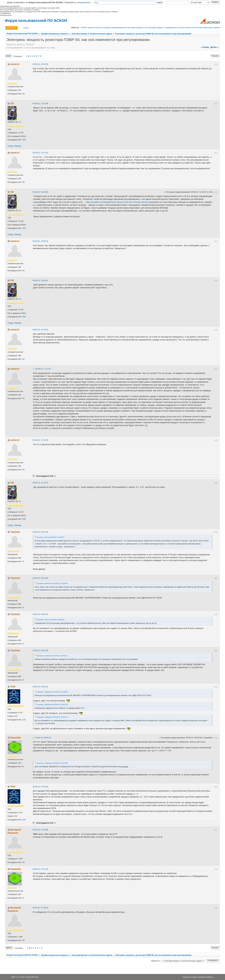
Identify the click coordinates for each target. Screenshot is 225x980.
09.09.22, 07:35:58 (40, 830)
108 (23, 862)
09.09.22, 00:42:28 (40, 532)
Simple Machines (32, 977)
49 (23, 767)
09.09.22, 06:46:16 (43, 738)
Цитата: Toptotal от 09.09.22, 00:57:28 (52, 704)
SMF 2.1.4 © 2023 (18, 977)
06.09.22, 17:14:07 (43, 369)
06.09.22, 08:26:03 (40, 192)
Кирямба (15, 738)
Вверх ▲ (210, 977)
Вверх (9, 948)
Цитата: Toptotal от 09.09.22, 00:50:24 (52, 717)
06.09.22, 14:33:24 (40, 330)
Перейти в (155, 961)
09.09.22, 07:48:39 (40, 908)
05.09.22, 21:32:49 (40, 103)
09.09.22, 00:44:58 (40, 578)
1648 (24, 140)
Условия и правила (198, 977)
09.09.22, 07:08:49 (40, 787)
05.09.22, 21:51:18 (40, 153)
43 (23, 561)
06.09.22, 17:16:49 (40, 440)
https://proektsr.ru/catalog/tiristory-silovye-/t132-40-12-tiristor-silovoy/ (117, 202)
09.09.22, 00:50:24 (40, 614)
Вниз (8, 56)
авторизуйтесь (84, 2)
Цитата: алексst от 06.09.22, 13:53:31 (52, 656)
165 (23, 94)
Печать (215, 56)
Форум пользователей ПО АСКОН (36, 21)
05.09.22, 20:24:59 (40, 64)
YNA (13, 687)
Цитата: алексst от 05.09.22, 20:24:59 (52, 583)
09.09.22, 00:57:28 (40, 650)
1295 (24, 720)
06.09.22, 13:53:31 (40, 241)
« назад (205, 47)
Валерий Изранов (14, 831)
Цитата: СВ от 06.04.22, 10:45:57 (51, 537)
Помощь (186, 977)
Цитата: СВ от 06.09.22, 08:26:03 (51, 620)
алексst (15, 64)
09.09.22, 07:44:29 (40, 869)
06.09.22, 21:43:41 (40, 483)
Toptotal (15, 532)
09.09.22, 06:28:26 (40, 687)
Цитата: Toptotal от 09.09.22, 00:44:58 (52, 692)
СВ (12, 103)
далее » (214, 47)
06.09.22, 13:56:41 (40, 280)
